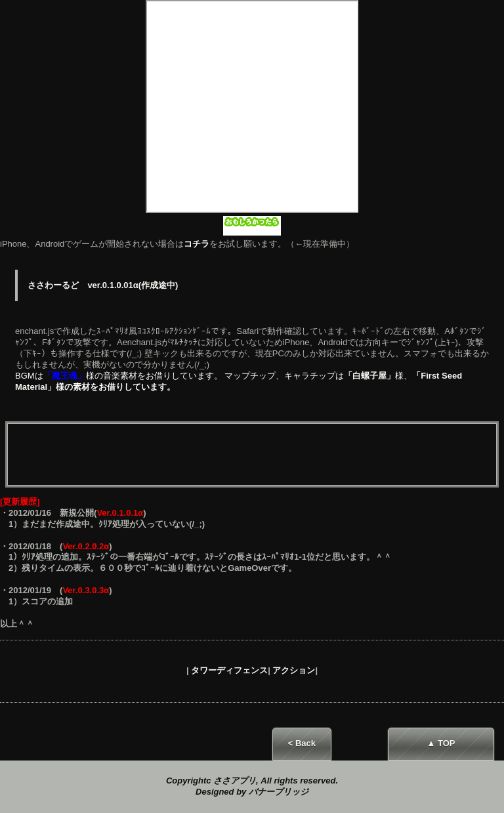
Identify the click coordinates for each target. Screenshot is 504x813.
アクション (294, 670)
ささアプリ (235, 781)
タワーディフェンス (229, 670)
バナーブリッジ (279, 792)
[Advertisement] (252, 455)
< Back (302, 743)
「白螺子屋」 (369, 376)
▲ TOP (441, 743)
